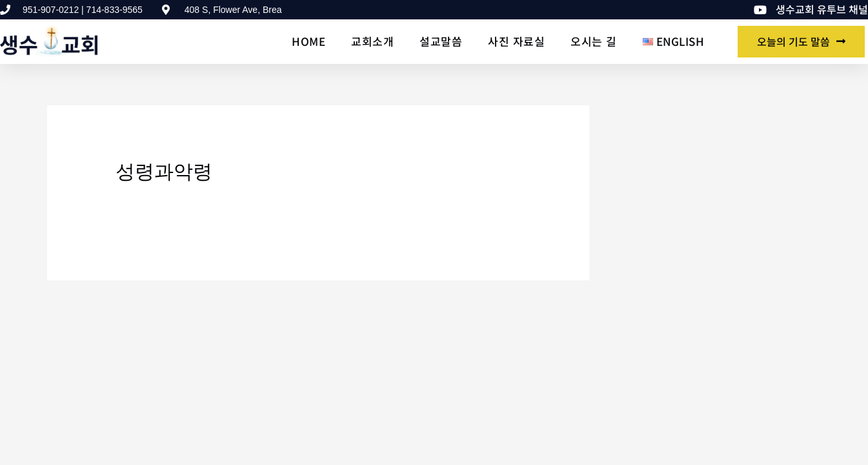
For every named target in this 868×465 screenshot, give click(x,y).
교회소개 (372, 41)
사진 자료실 (516, 41)
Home (308, 41)
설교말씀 (441, 41)
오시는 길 (594, 41)
